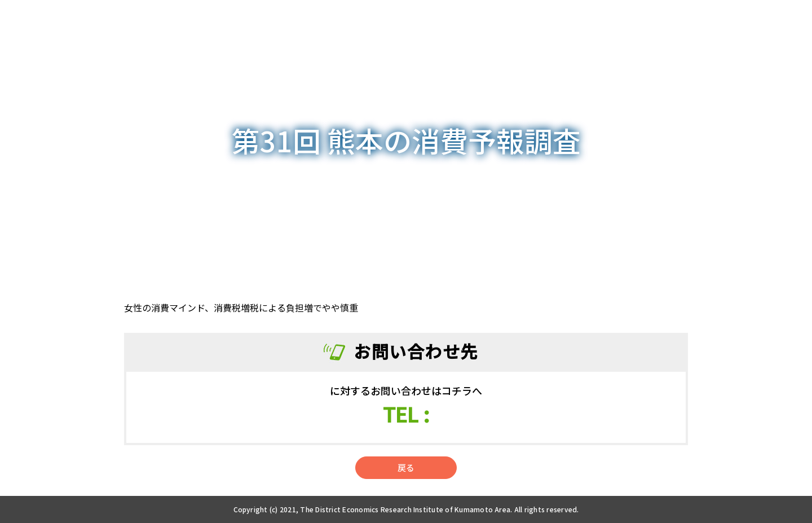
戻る (406, 467)
